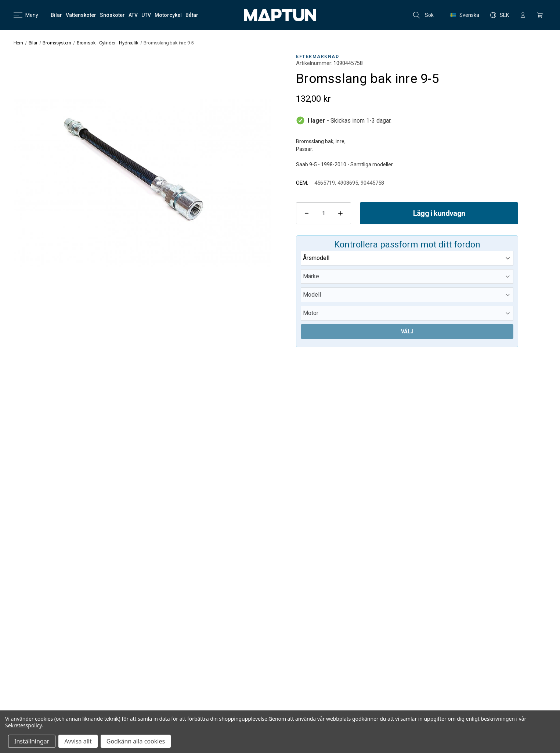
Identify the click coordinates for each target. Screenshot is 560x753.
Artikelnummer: (314, 63)
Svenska (465, 15)
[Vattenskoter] (81, 15)
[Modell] (407, 295)
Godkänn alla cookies (136, 741)
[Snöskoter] (112, 15)
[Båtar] (192, 15)
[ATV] (133, 15)
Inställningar (32, 741)
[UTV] (146, 15)
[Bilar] (56, 15)
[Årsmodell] (407, 258)
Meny (26, 15)
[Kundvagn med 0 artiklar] (540, 15)
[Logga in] (523, 15)
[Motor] (407, 313)
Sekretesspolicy (24, 725)
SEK (500, 15)
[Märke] (407, 276)
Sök (423, 15)
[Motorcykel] (168, 15)
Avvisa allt (78, 741)
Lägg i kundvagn (439, 213)
